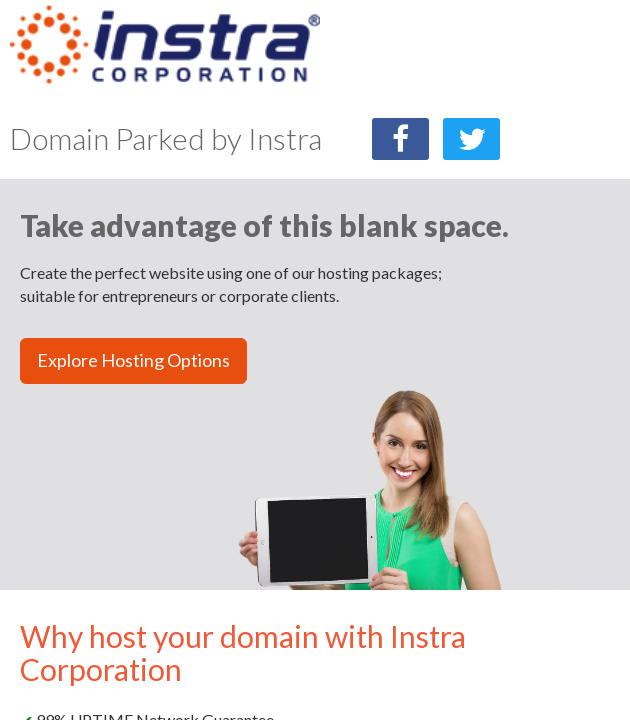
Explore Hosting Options (133, 360)
